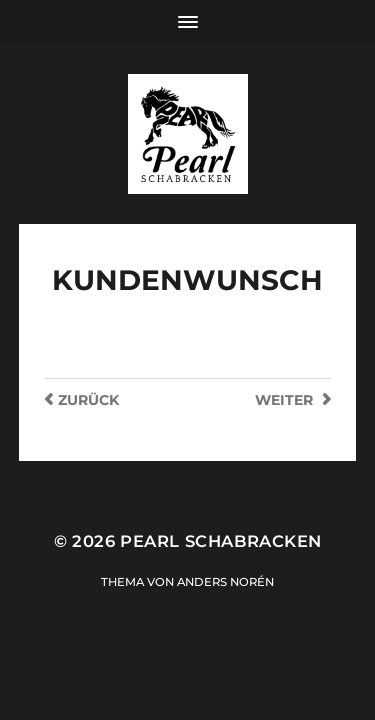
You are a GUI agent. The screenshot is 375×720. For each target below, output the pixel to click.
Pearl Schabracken (220, 541)
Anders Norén (225, 582)
